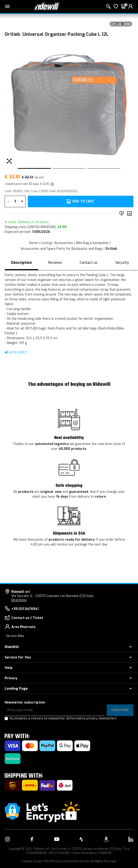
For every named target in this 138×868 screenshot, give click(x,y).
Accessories (64, 243)
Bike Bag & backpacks (92, 243)
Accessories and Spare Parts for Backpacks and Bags (62, 249)
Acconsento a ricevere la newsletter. (63, 718)
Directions (19, 600)
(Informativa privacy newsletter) (91, 718)
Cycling (46, 243)
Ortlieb (111, 249)
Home (33, 243)
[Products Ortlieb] (121, 24)
